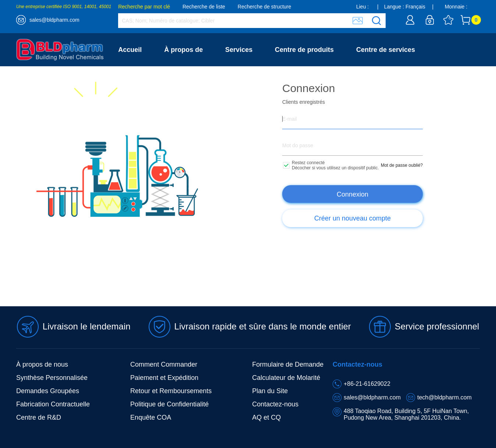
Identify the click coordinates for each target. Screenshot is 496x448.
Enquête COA (151, 417)
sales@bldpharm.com (54, 20)
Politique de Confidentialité (169, 404)
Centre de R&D (39, 417)
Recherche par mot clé (144, 7)
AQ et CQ (266, 417)
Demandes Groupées (48, 391)
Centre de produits (304, 50)
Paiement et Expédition (164, 378)
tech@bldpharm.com (444, 397)
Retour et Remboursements (171, 391)
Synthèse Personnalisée (52, 378)
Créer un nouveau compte (352, 218)
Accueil (130, 50)
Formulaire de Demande (288, 364)
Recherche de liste (204, 7)
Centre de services (386, 50)
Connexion (352, 194)
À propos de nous (42, 364)
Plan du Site (270, 391)
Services (239, 50)
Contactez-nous (143, 83)
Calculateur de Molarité (286, 378)
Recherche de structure (265, 7)
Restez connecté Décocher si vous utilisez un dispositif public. (335, 165)
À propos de (183, 50)
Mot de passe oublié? (402, 165)
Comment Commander (164, 364)
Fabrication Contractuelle (53, 404)
